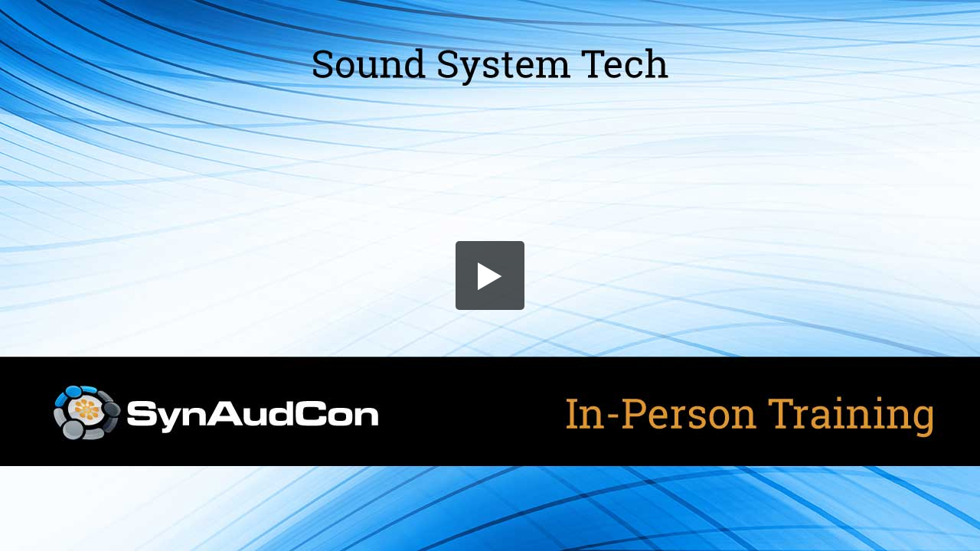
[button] (490, 275)
